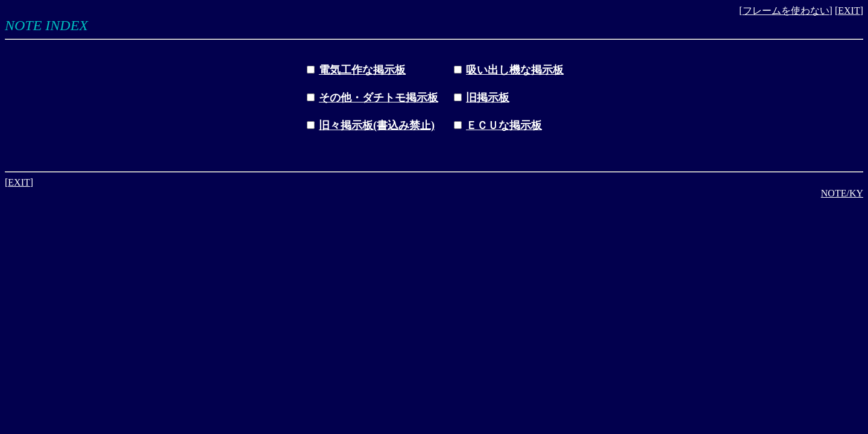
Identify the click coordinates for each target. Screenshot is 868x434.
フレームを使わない (786, 11)
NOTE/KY (842, 193)
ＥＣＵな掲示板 (504, 125)
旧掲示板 (488, 98)
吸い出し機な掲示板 (515, 70)
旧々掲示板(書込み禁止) (377, 125)
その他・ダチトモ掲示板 (379, 98)
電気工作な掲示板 (362, 70)
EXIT (849, 11)
